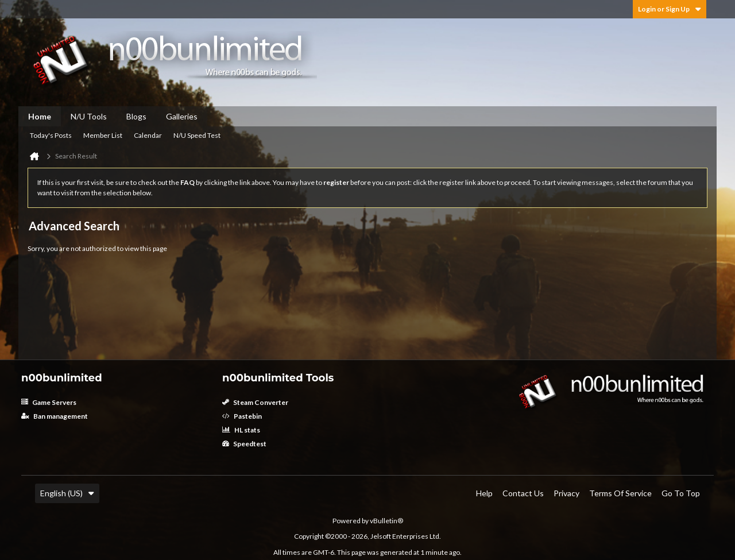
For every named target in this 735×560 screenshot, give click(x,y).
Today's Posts (51, 135)
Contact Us (523, 493)
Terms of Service (620, 493)
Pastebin (242, 416)
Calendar (148, 135)
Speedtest (244, 444)
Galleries (182, 116)
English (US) (67, 493)
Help (484, 493)
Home (40, 116)
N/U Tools (89, 116)
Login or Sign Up (670, 9)
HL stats (241, 430)
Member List (103, 135)
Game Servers (49, 402)
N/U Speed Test (197, 135)
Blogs (136, 116)
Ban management (55, 416)
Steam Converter (255, 402)
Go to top (681, 493)
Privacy (566, 493)
